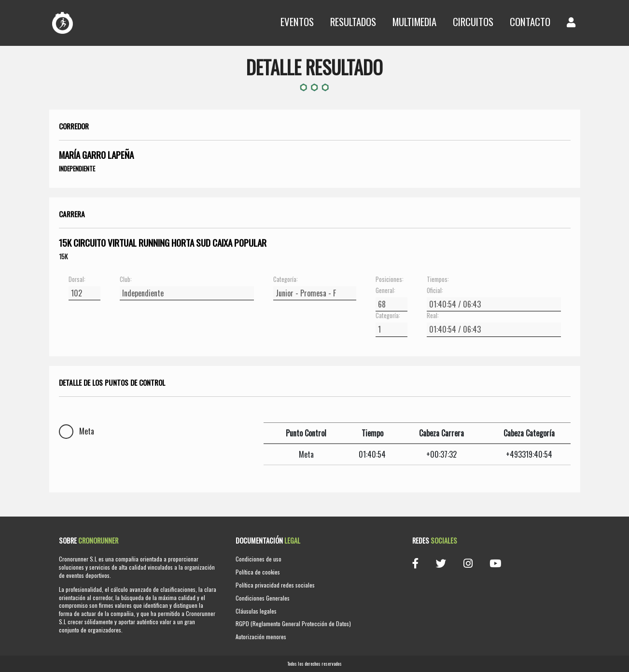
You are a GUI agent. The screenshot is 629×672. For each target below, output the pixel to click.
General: (385, 291)
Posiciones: (390, 280)
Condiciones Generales (263, 598)
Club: (126, 280)
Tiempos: (438, 280)
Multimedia (414, 21)
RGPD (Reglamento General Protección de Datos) (293, 623)
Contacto (530, 21)
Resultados (353, 21)
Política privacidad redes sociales (275, 585)
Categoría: (286, 280)
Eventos (297, 21)
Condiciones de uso (259, 559)
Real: (433, 316)
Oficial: (435, 291)
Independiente (77, 168)
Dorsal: (77, 280)
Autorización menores (261, 637)
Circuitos (473, 21)
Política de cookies (258, 572)
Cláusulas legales (256, 611)
